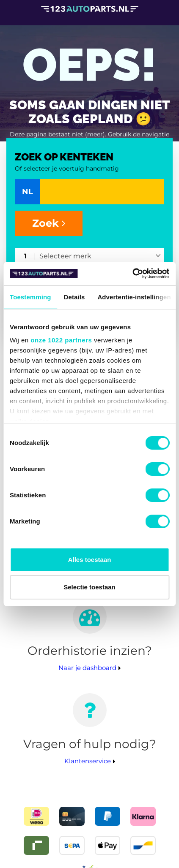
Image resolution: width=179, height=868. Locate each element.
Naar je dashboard (87, 668)
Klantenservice (88, 761)
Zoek (49, 223)
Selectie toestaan (89, 587)
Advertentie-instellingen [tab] (134, 297)
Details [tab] (74, 297)
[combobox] (100, 257)
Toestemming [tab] (30, 297)
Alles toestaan (90, 560)
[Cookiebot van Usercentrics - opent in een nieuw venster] (132, 274)
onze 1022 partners (61, 340)
